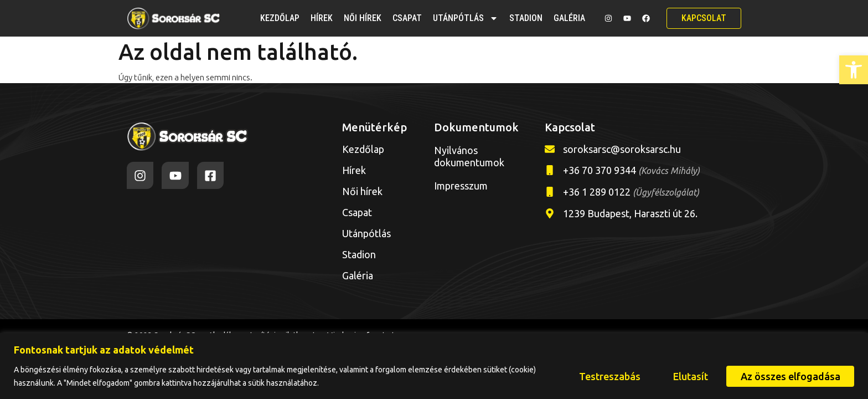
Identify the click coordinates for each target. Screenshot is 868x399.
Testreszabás (608, 376)
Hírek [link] (322, 18)
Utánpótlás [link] (466, 18)
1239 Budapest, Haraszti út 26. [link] (630, 213)
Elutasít (689, 376)
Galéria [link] (569, 18)
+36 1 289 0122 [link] (631, 192)
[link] (854, 70)
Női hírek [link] (363, 18)
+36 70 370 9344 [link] (631, 170)
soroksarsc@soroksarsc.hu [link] (622, 149)
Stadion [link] (526, 18)
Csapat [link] (407, 18)
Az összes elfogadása (790, 376)
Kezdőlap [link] (280, 18)
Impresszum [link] (461, 186)
